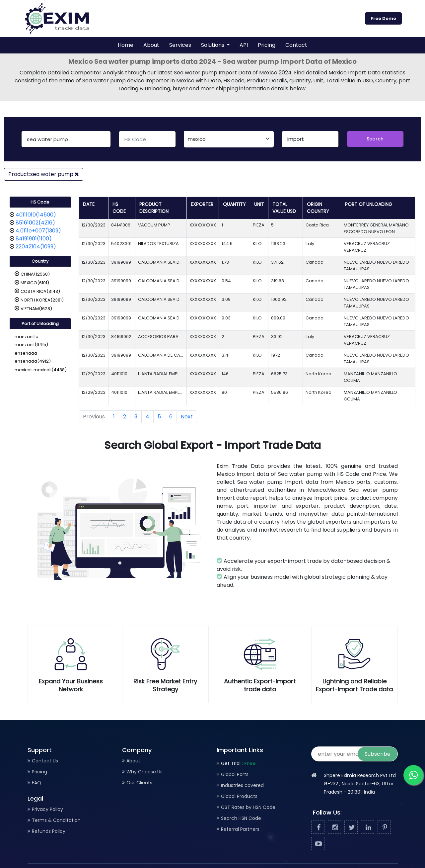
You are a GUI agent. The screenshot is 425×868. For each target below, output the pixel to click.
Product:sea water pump (44, 174)
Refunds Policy (49, 831)
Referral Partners (240, 829)
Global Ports (235, 774)
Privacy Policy (47, 809)
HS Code (40, 202)
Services (180, 45)
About (151, 45)
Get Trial (238, 763)
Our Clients (139, 783)
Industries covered (242, 785)
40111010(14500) (36, 215)
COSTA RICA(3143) (40, 291)
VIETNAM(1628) (36, 309)
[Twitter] (351, 827)
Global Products (239, 796)
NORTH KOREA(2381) (42, 300)
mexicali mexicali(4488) (41, 370)
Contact (296, 45)
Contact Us (45, 761)
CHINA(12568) (35, 274)
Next (187, 417)
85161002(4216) (35, 223)
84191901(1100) (34, 239)
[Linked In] (368, 827)
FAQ (36, 783)
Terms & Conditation (56, 820)
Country (40, 261)
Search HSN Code (241, 818)
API (244, 45)
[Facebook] (318, 827)
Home (126, 45)
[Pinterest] (384, 827)
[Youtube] (318, 844)
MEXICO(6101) (35, 283)
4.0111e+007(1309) (38, 231)
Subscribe (378, 754)
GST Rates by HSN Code (248, 807)
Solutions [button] (213, 45)
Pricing (267, 45)
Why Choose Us (144, 772)
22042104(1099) (36, 247)
